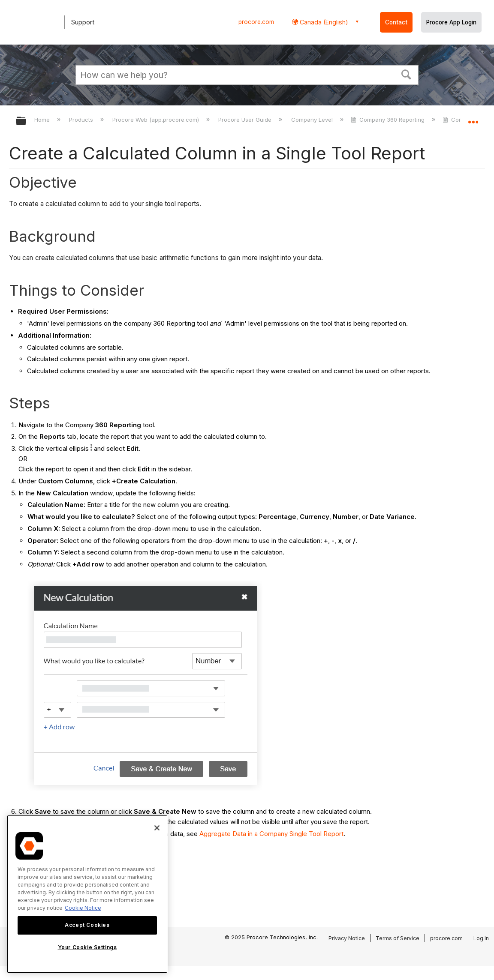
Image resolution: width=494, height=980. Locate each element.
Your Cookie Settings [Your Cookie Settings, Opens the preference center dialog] (87, 947)
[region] (87, 894)
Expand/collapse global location (473, 118)
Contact (396, 22)
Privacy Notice (347, 938)
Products (82, 120)
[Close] (157, 828)
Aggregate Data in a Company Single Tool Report (271, 834)
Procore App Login (451, 22)
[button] (407, 74)
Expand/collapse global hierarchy (27, 121)
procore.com (256, 22)
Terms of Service (398, 938)
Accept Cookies (87, 925)
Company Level (313, 120)
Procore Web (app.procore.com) (157, 120)
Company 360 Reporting (389, 120)
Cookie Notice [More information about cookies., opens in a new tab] (83, 908)
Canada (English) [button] (323, 22)
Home (43, 120)
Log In (481, 938)
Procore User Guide (246, 120)
